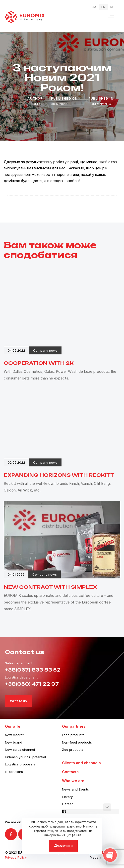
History (67, 797)
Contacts (70, 772)
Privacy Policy (16, 857)
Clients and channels (81, 763)
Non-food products (77, 742)
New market (14, 735)
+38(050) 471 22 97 (32, 684)
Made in (96, 857)
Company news (101, 104)
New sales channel (20, 750)
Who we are (73, 781)
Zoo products (73, 750)
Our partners (74, 726)
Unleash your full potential (25, 757)
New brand (14, 742)
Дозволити (63, 845)
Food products (73, 735)
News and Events (75, 789)
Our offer (13, 726)
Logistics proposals (20, 764)
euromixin (35, 104)
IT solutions (14, 772)
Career (67, 804)
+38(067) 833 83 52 (33, 670)
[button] (111, 16)
